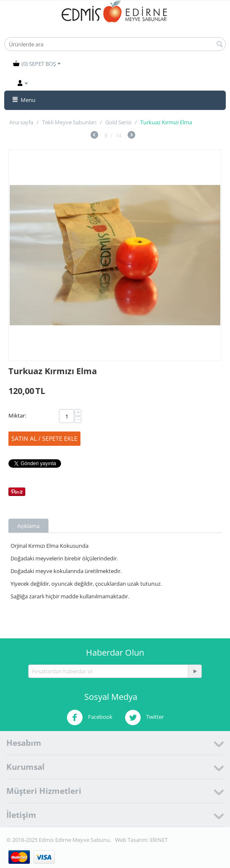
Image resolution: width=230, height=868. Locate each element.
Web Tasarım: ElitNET (141, 840)
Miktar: (17, 415)
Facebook (90, 718)
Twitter (144, 718)
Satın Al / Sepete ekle (44, 438)
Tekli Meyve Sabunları (69, 122)
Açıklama (28, 526)
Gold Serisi (118, 122)
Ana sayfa (21, 122)
